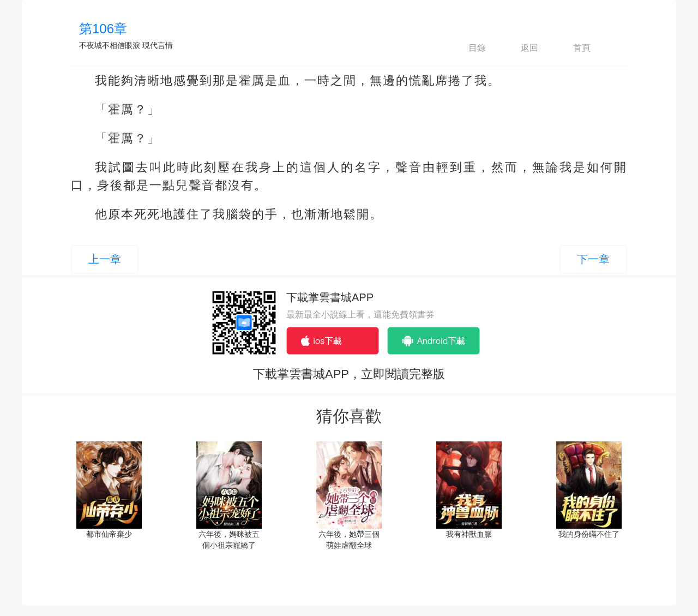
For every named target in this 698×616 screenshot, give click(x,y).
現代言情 (158, 45)
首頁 (573, 48)
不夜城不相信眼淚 (110, 45)
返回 (520, 48)
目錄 (468, 48)
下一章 (593, 259)
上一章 (105, 259)
